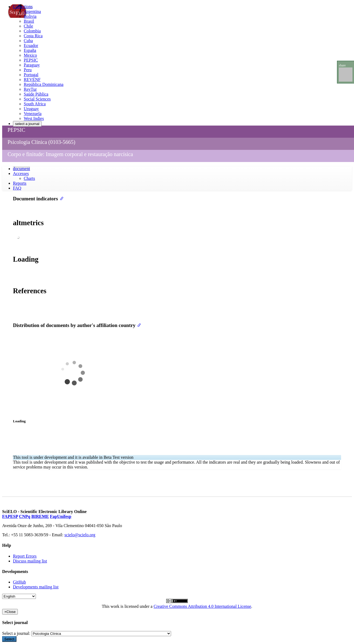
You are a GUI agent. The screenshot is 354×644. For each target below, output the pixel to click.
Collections (23, 7)
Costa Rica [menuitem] (33, 36)
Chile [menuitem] (28, 26)
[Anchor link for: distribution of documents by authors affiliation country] (138, 325)
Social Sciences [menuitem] (37, 99)
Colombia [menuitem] (32, 31)
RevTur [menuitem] (30, 89)
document (21, 169)
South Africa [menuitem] (35, 104)
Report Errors (25, 556)
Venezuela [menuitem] (33, 114)
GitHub (19, 582)
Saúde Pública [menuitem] (36, 94)
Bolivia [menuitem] (30, 16)
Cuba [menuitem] (28, 41)
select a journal (27, 124)
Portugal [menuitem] (31, 75)
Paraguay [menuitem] (32, 65)
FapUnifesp (61, 516)
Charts (29, 178)
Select (9, 639)
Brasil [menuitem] (29, 21)
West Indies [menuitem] (34, 118)
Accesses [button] (21, 173)
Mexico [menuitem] (30, 55)
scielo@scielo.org (80, 535)
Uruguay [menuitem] (31, 109)
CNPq (25, 516)
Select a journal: (16, 633)
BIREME (40, 516)
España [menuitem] (30, 50)
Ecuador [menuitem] (31, 45)
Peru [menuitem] (28, 70)
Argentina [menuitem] (32, 11)
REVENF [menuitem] (32, 80)
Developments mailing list (36, 587)
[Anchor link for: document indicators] (61, 198)
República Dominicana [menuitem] (44, 84)
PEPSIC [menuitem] (31, 60)
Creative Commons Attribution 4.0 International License (202, 606)
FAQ (17, 188)
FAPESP (10, 516)
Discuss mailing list (30, 561)
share (342, 65)
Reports (20, 183)
